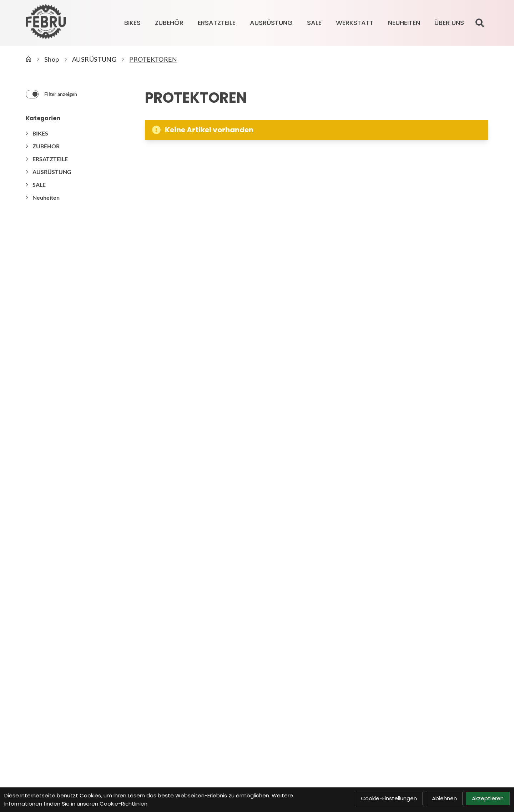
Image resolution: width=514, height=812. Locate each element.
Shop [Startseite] (52, 59)
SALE (314, 23)
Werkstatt (355, 23)
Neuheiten (404, 23)
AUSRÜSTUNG (271, 23)
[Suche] (480, 23)
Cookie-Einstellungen (389, 798)
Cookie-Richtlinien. (124, 804)
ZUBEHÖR (169, 23)
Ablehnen (444, 798)
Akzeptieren (488, 798)
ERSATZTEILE (217, 23)
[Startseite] (29, 59)
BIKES (132, 23)
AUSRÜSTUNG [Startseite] (94, 59)
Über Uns (449, 23)
